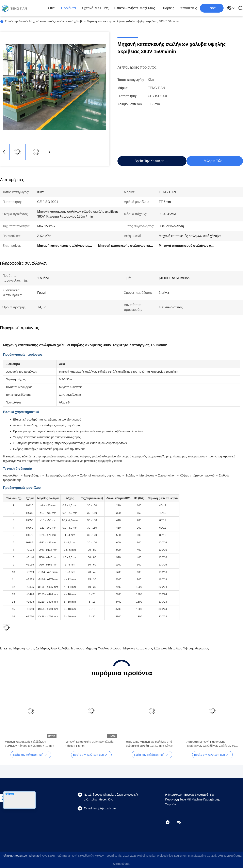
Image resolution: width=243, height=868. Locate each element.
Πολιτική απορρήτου (14, 856)
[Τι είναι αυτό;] (171, 822)
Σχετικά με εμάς (95, 8)
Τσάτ (212, 8)
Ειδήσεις (167, 8)
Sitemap (34, 856)
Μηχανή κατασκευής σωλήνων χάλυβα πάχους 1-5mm (90, 744)
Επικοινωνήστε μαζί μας (135, 8)
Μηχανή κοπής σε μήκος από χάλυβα (41, 648)
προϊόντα (68, 8)
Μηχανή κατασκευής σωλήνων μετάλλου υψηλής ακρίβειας (166, 648)
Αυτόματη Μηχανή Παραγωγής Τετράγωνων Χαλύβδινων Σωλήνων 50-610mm (211, 744)
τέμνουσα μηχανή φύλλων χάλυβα (96, 648)
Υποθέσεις (189, 8)
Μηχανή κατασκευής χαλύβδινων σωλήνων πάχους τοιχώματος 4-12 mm (29, 744)
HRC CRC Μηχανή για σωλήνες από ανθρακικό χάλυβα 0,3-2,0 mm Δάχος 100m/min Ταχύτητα (149, 744)
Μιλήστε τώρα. (214, 161)
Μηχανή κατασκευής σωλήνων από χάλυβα (56, 21)
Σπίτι (51, 8)
